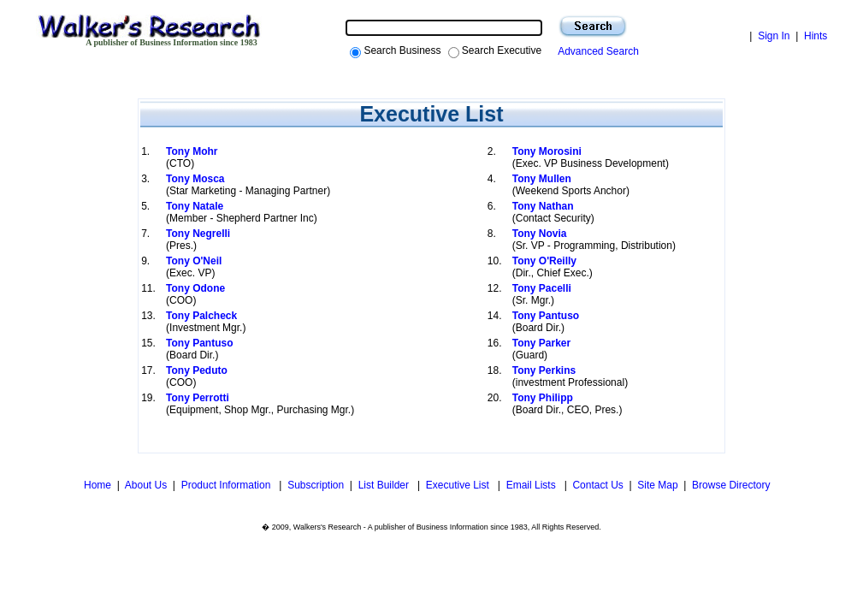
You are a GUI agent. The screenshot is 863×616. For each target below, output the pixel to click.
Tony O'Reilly (544, 261)
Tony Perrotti (198, 398)
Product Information (228, 485)
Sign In (774, 36)
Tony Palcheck (201, 316)
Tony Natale (195, 206)
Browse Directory (731, 485)
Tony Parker (541, 343)
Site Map (657, 485)
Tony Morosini (547, 151)
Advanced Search (596, 51)
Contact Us (597, 485)
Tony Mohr (192, 151)
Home (96, 485)
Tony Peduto (197, 370)
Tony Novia (540, 234)
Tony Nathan (543, 206)
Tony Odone (195, 288)
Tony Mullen (542, 179)
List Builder (385, 485)
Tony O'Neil (194, 261)
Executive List (459, 485)
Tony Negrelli (198, 234)
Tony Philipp (543, 398)
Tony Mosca (195, 179)
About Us (146, 485)
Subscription (316, 485)
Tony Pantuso (546, 316)
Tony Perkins (544, 370)
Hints (816, 36)
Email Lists (532, 485)
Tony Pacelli (542, 288)
